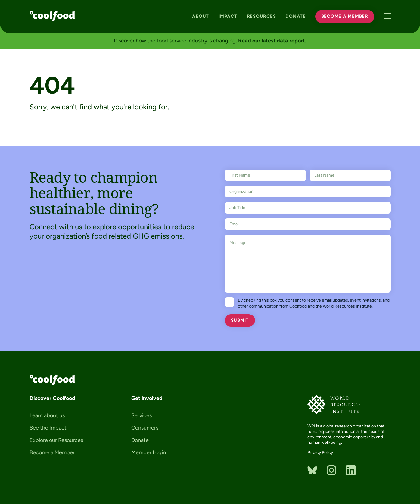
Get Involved (147, 398)
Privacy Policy (320, 453)
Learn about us (47, 415)
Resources (261, 16)
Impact (227, 16)
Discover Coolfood (52, 398)
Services (142, 415)
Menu (387, 16)
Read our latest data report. (272, 41)
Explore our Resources (56, 440)
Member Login (149, 452)
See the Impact (48, 428)
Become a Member (344, 16)
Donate (295, 16)
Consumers (145, 428)
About (200, 16)
